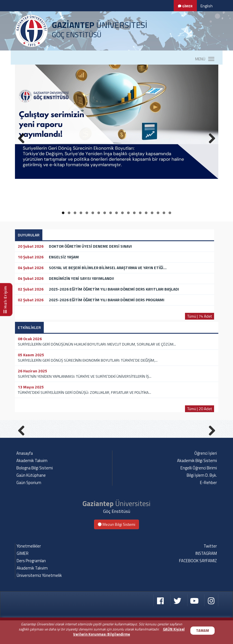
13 (134, 213)
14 (140, 213)
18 (164, 213)
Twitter (210, 570)
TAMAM (202, 631)
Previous (23, 441)
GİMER (23, 577)
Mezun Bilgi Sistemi (116, 548)
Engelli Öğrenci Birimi (199, 492)
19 (170, 213)
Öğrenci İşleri (206, 477)
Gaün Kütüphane (31, 499)
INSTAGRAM (206, 577)
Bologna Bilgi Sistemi (35, 492)
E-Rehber (208, 506)
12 (128, 213)
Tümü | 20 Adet (200, 409)
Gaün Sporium (29, 506)
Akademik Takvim (32, 484)
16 (152, 213)
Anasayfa (25, 477)
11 (122, 213)
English (207, 6)
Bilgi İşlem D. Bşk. (202, 499)
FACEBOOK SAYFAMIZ (198, 584)
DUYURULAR (29, 235)
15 (146, 213)
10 (116, 213)
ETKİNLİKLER (29, 327)
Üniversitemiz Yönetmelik (39, 599)
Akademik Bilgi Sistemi (197, 484)
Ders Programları (31, 584)
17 (158, 213)
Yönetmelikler (29, 570)
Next (210, 441)
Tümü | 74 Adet (200, 316)
